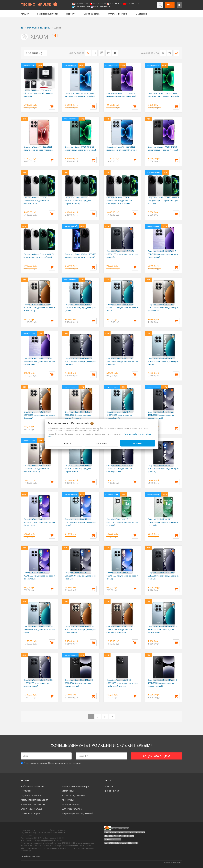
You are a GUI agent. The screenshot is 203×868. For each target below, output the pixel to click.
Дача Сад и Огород (31, 813)
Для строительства (72, 809)
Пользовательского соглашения (64, 763)
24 (170, 53)
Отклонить (65, 443)
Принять (138, 443)
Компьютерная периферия (34, 800)
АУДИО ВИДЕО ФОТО (73, 795)
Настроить (102, 443)
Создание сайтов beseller (172, 862)
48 (176, 53)
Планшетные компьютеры (76, 786)
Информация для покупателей (77, 813)
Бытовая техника (71, 804)
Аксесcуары (68, 800)
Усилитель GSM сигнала (33, 804)
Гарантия (108, 786)
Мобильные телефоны (32, 786)
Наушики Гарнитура (31, 795)
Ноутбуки (26, 791)
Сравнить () (35, 53)
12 (163, 53)
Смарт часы (68, 791)
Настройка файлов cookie (31, 856)
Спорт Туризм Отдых (32, 809)
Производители (112, 791)
